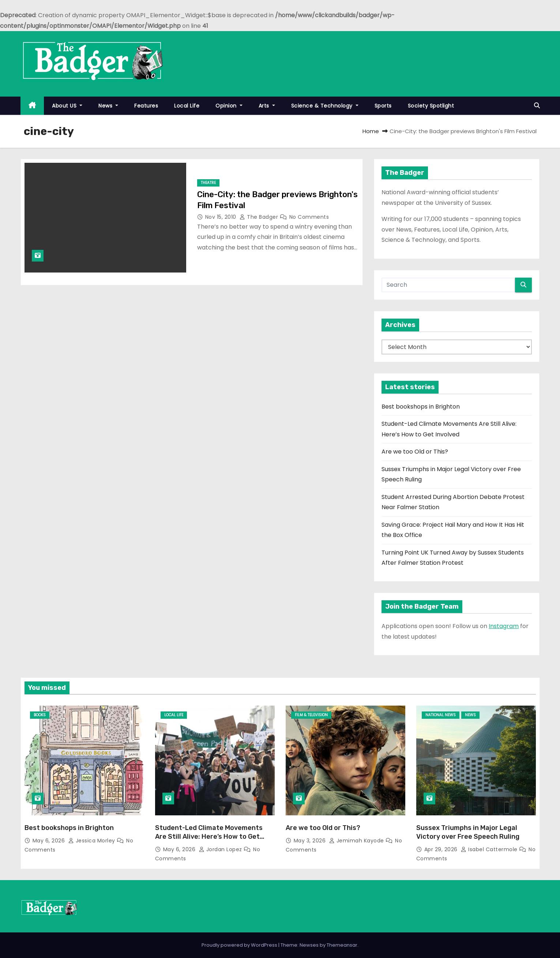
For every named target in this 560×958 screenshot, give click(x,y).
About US (67, 106)
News (108, 106)
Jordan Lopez (221, 849)
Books (40, 715)
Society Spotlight (431, 106)
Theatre (208, 183)
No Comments (309, 217)
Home (371, 131)
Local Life (187, 106)
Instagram (504, 626)
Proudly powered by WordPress (240, 945)
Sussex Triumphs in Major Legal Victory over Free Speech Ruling (468, 832)
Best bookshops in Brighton (421, 407)
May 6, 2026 (50, 841)
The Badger (260, 217)
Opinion (229, 106)
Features (146, 106)
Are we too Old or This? (415, 452)
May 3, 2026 (311, 841)
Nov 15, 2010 (222, 217)
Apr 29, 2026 (442, 849)
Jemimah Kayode (358, 841)
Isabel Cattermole (490, 849)
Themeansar (342, 945)
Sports (383, 106)
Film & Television (311, 715)
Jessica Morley (93, 841)
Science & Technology (325, 106)
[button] (537, 106)
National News (441, 715)
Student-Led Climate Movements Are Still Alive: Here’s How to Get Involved (209, 837)
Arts (267, 106)
